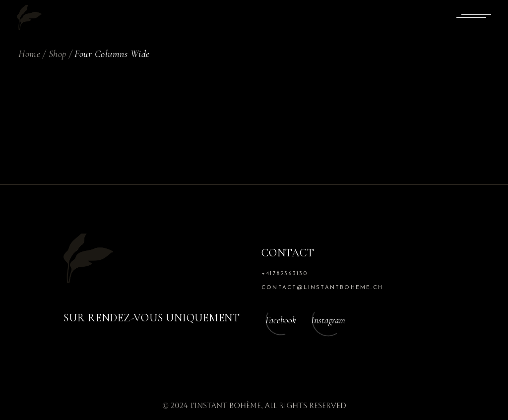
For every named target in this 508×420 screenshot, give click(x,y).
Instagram (328, 320)
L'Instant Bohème (225, 405)
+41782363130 (285, 274)
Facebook (281, 320)
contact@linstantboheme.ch (322, 288)
